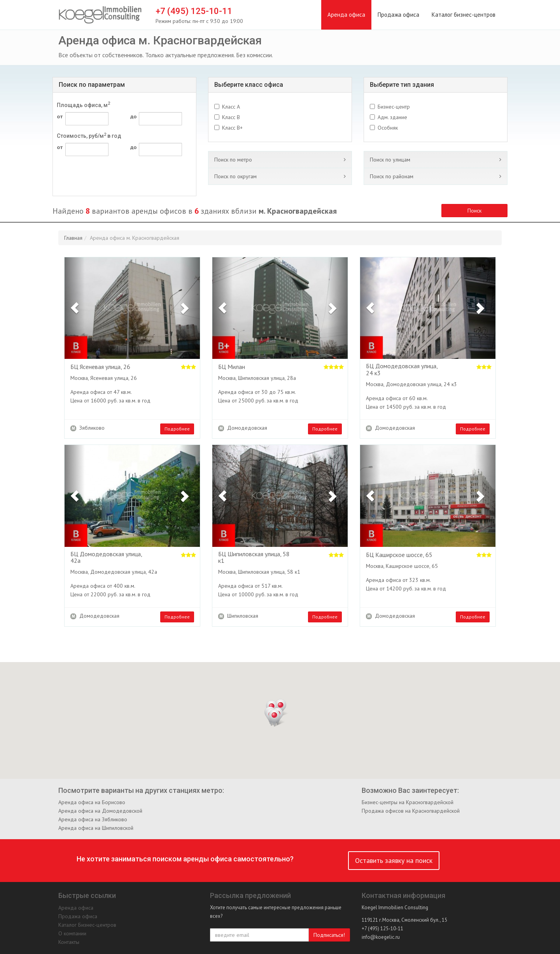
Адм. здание (392, 117)
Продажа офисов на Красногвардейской (411, 811)
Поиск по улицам (390, 160)
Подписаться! (329, 935)
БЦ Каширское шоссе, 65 (399, 555)
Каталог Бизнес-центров (87, 925)
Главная (73, 238)
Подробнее (177, 429)
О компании (72, 933)
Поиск (474, 211)
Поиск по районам (392, 176)
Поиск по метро (233, 160)
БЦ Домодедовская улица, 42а (106, 558)
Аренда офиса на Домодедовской (100, 811)
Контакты (69, 942)
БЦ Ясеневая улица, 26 (100, 367)
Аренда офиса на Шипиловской (96, 828)
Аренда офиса (346, 15)
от (60, 116)
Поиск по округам (235, 176)
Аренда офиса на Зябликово (93, 819)
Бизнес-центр (394, 107)
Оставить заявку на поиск (394, 860)
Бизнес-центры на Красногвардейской (408, 802)
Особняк (388, 128)
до (133, 116)
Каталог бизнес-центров (464, 15)
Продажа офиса (398, 15)
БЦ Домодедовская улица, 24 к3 (402, 370)
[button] (75, 308)
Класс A (231, 107)
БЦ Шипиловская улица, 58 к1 (254, 558)
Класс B (231, 117)
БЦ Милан (232, 367)
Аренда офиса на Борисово (92, 802)
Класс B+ (232, 128)
